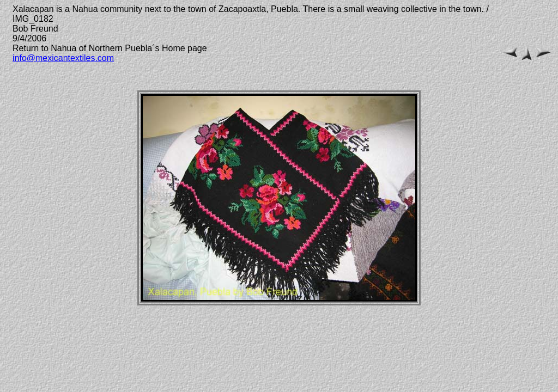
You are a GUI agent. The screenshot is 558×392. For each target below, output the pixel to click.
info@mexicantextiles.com (63, 58)
